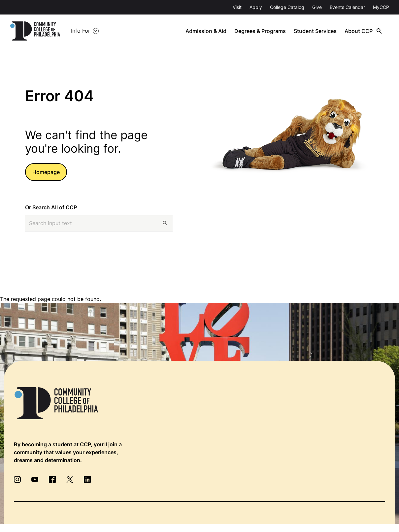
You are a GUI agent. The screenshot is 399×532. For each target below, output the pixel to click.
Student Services (316, 31)
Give (317, 7)
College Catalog (287, 7)
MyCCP (381, 7)
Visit (237, 7)
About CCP (359, 31)
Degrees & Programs (261, 31)
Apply (256, 7)
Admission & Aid (207, 31)
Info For (81, 31)
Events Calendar (347, 7)
